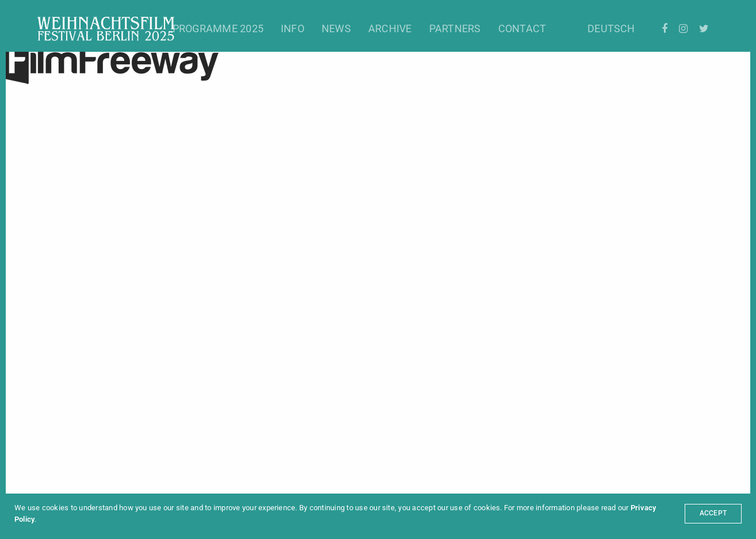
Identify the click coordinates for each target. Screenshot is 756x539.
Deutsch (611, 28)
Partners (455, 28)
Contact (522, 28)
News (336, 28)
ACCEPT (713, 513)
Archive (390, 28)
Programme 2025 (218, 28)
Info (293, 28)
